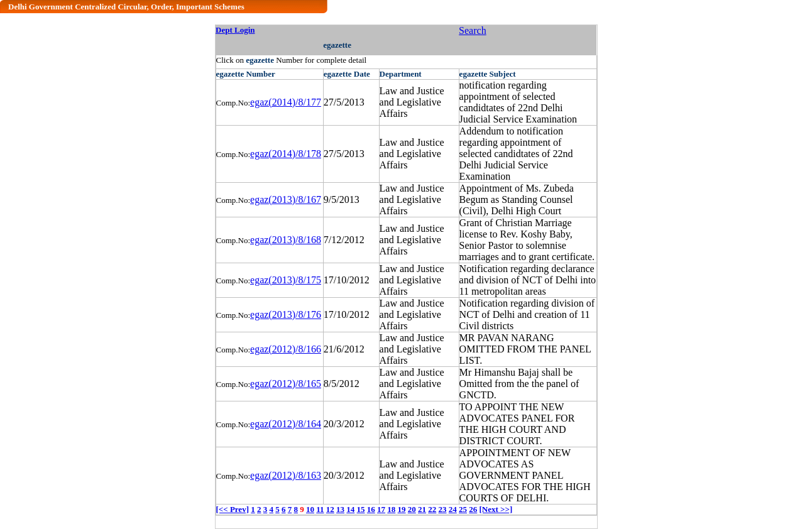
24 (453, 509)
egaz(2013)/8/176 (286, 314)
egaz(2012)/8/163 (286, 475)
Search (473, 30)
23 (443, 509)
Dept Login (235, 30)
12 (330, 509)
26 (473, 509)
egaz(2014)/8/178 (286, 154)
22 (432, 509)
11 (320, 509)
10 (310, 509)
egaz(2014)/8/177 (286, 102)
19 (402, 509)
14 (350, 509)
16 (371, 509)
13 (340, 509)
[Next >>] (496, 509)
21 (422, 509)
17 (381, 509)
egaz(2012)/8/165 (286, 384)
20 (412, 509)
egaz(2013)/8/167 (286, 199)
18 (391, 509)
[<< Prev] (233, 509)
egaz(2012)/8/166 (286, 349)
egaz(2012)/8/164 (286, 424)
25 (463, 509)
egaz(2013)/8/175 (286, 280)
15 (361, 509)
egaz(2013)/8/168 (286, 240)
